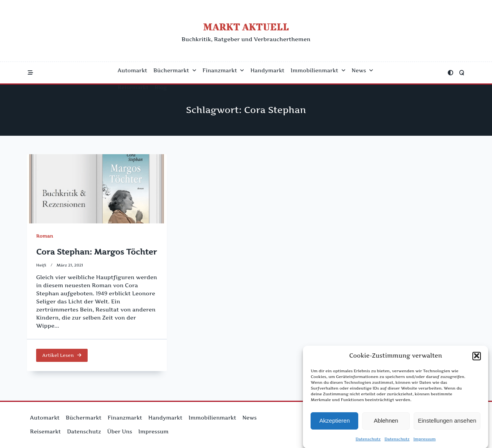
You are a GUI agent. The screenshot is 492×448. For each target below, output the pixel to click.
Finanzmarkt (224, 70)
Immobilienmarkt (318, 70)
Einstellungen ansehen (447, 422)
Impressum (424, 440)
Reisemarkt (133, 87)
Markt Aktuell (246, 27)
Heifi (41, 265)
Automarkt (132, 70)
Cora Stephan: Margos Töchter (96, 252)
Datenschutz (368, 440)
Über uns (120, 431)
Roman (45, 236)
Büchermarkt (175, 70)
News (362, 70)
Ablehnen (386, 422)
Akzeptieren (335, 422)
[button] (477, 357)
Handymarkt (267, 70)
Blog (161, 87)
